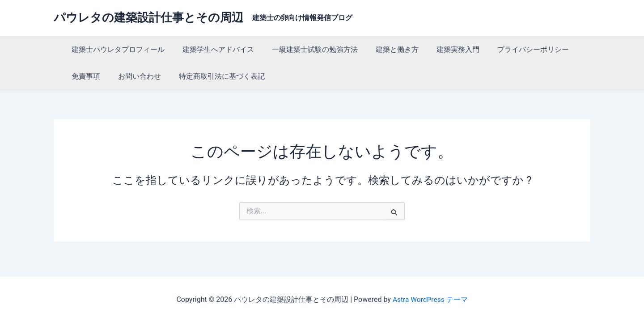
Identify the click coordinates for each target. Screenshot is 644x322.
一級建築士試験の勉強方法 (306, 49)
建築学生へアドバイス (213, 49)
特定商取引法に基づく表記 (213, 76)
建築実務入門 (442, 49)
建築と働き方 (385, 49)
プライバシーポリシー (513, 49)
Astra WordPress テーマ (430, 299)
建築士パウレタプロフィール (116, 49)
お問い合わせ (134, 76)
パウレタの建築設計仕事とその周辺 (148, 17)
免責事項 (84, 76)
